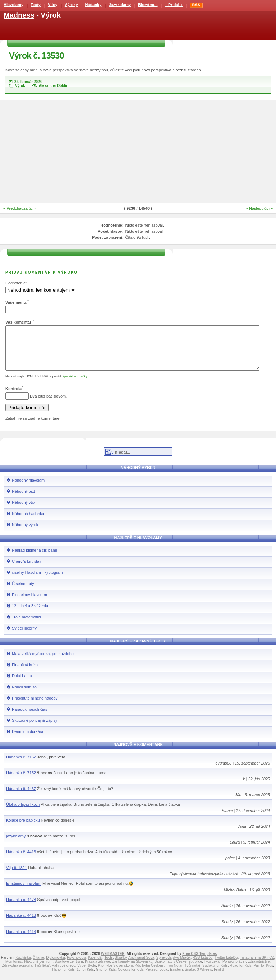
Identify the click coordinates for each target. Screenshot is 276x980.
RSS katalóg (203, 966)
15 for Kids (85, 978)
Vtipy (53, 5)
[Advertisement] (138, 152)
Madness (19, 15)
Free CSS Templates (199, 962)
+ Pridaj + (174, 5)
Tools (108, 966)
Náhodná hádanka (28, 522)
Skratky (121, 966)
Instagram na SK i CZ (257, 966)
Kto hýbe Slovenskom (116, 974)
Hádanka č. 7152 (21, 766)
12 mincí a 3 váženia (30, 614)
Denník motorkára (27, 740)
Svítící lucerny (24, 637)
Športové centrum (69, 970)
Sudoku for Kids (215, 974)
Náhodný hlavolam (28, 489)
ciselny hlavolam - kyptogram (37, 581)
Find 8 (219, 978)
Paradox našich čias (29, 718)
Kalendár (95, 966)
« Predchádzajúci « (20, 208)
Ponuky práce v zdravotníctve (246, 970)
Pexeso (151, 978)
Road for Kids (241, 974)
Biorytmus (148, 5)
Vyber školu (87, 974)
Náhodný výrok (25, 533)
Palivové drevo (64, 974)
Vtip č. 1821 (17, 876)
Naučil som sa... (26, 696)
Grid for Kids (106, 978)
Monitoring (14, 970)
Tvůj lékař (42, 974)
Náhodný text (24, 500)
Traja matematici (26, 626)
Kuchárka (23, 966)
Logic (164, 978)
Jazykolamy (120, 5)
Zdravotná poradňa (17, 974)
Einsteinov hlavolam (29, 603)
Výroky (71, 5)
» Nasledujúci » (259, 208)
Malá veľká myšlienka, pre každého (43, 662)
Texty (36, 5)
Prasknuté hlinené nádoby (35, 707)
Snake (190, 978)
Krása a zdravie (97, 970)
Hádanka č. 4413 (21, 860)
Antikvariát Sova (141, 966)
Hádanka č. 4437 (21, 797)
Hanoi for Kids (63, 978)
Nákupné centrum (38, 970)
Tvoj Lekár (212, 970)
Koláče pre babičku (23, 829)
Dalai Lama (22, 684)
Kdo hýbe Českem (149, 974)
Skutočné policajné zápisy (35, 729)
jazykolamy (16, 845)
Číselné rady (23, 592)
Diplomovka (55, 966)
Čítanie (38, 966)
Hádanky (93, 5)
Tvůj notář (192, 974)
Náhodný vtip (23, 511)
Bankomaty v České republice (178, 970)
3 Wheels (204, 978)
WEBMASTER (113, 962)
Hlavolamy (13, 5)
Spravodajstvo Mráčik (174, 966)
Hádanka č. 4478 (21, 908)
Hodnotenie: (16, 283)
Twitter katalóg (226, 966)
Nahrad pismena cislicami (34, 559)
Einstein (176, 978)
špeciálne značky (75, 385)
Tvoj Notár (174, 974)
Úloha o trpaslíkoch (23, 813)
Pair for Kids (263, 974)
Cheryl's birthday (27, 570)
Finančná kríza (25, 673)
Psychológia (77, 966)
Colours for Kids (131, 978)
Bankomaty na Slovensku (132, 970)
